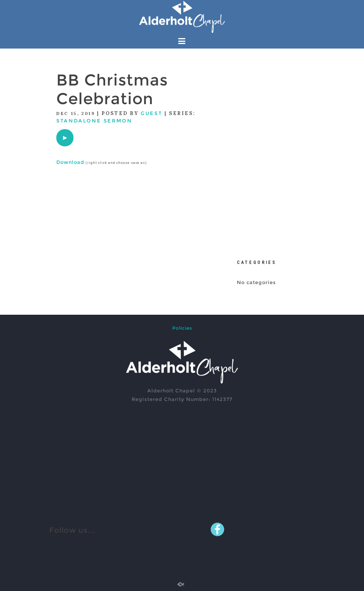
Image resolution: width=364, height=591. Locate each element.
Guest (151, 113)
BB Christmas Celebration (112, 89)
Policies (182, 328)
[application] (65, 138)
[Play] (65, 138)
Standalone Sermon (94, 121)
